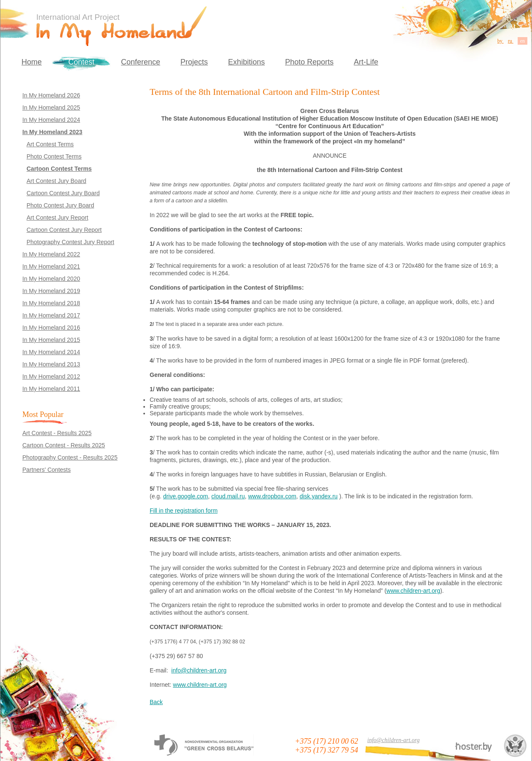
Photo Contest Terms (54, 156)
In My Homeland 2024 (51, 120)
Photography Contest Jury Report (70, 242)
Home (32, 62)
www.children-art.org (414, 591)
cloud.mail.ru (228, 496)
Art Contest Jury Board (56, 181)
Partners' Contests (47, 470)
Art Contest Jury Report (57, 218)
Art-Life (366, 62)
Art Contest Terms (50, 144)
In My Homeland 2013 (51, 364)
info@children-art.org (199, 670)
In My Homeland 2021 (51, 266)
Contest (81, 62)
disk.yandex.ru (319, 496)
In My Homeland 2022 (51, 254)
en (523, 41)
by (501, 41)
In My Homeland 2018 (51, 303)
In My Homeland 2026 (51, 95)
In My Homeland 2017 (51, 315)
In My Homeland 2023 (52, 132)
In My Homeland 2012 (51, 376)
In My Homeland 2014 (51, 352)
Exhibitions (246, 62)
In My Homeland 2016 (51, 328)
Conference (141, 62)
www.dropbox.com (272, 496)
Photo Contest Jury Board (60, 205)
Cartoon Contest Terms (59, 169)
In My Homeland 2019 (51, 291)
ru (511, 41)
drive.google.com (186, 496)
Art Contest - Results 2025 (57, 433)
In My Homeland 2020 (51, 279)
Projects (194, 62)
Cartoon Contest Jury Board (63, 193)
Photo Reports (309, 62)
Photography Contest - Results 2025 (70, 457)
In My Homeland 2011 (51, 389)
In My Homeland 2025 (51, 108)
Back (156, 702)
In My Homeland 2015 (51, 340)
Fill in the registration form (184, 511)
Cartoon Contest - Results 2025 (64, 445)
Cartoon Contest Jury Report (64, 230)
